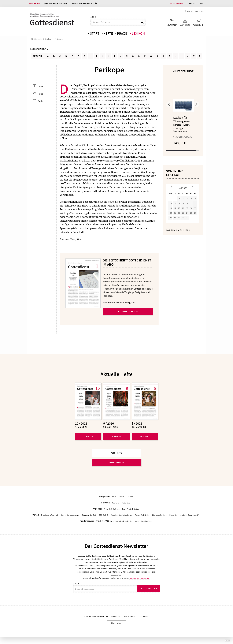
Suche (93, 17)
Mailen (41, 101)
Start (95, 34)
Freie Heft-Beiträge (112, 509)
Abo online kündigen (143, 521)
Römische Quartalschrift (189, 515)
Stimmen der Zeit (89, 515)
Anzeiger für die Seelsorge (122, 515)
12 (195, 204)
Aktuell (38, 56)
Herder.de (34, 4)
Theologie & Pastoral (56, 4)
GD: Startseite (36, 39)
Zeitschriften (177, 4)
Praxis (122, 34)
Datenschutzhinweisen (139, 578)
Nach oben (116, 623)
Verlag (192, 4)
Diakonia (173, 515)
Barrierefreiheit (130, 617)
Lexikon (138, 34)
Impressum (144, 617)
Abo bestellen (117, 463)
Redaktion (200, 11)
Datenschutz (116, 617)
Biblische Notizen (159, 515)
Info (202, 4)
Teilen (40, 87)
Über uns (189, 11)
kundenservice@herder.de (121, 521)
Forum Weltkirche (142, 515)
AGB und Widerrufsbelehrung (96, 617)
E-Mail (76, 584)
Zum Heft (88, 437)
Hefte (108, 34)
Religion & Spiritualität (84, 4)
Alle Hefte (116, 453)
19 (195, 208)
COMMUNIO (104, 515)
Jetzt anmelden (148, 589)
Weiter (196, 104)
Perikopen (59, 39)
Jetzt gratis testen (128, 312)
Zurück (169, 104)
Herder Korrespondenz (70, 515)
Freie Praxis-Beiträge (131, 509)
